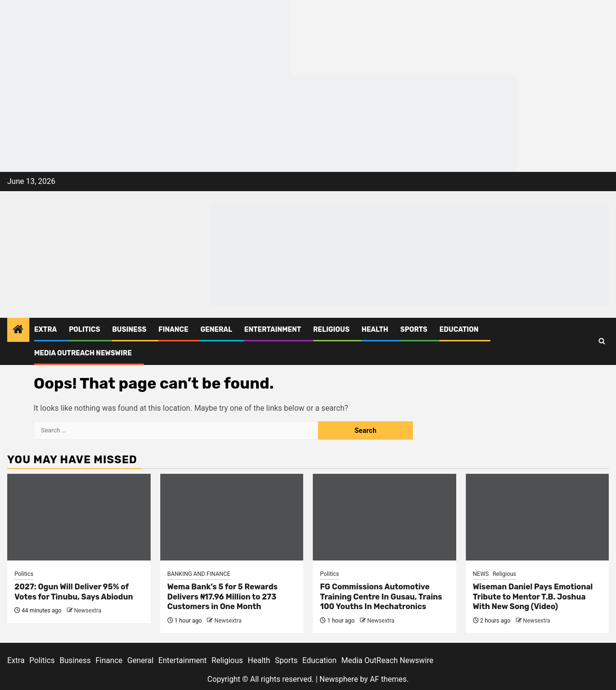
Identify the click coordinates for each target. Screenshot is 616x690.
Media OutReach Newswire (83, 353)
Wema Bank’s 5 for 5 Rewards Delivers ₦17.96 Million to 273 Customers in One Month (223, 597)
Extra (45, 330)
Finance (173, 330)
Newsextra (88, 611)
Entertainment (272, 330)
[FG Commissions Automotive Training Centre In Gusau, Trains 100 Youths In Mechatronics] (385, 517)
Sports (414, 330)
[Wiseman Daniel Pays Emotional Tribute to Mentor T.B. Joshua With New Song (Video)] (538, 517)
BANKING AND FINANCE (199, 574)
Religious (332, 330)
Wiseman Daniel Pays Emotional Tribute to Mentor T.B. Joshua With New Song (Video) (533, 597)
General (216, 330)
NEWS (481, 574)
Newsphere (339, 679)
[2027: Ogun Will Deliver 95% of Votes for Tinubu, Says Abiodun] (79, 517)
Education (459, 330)
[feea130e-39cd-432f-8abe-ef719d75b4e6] (145, 37)
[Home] (18, 330)
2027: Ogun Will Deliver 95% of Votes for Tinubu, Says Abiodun (74, 592)
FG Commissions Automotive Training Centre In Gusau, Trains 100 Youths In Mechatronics (381, 597)
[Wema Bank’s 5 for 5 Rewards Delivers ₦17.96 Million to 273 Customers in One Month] (232, 517)
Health (375, 330)
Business (129, 330)
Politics (84, 330)
